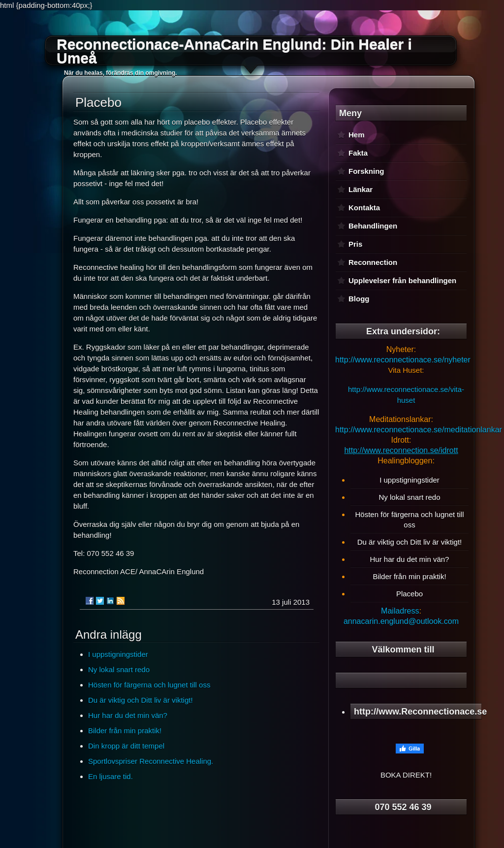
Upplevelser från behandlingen (402, 280)
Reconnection (373, 262)
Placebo (409, 594)
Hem (357, 135)
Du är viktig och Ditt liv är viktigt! (141, 700)
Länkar (361, 189)
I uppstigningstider (118, 654)
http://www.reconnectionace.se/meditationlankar (419, 430)
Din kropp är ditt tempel (126, 746)
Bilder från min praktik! (125, 731)
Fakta (358, 153)
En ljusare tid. (110, 776)
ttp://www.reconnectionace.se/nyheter (405, 360)
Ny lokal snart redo (119, 669)
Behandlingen (373, 226)
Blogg (359, 299)
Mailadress (400, 611)
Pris (355, 244)
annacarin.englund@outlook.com (401, 621)
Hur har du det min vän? (128, 715)
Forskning (366, 171)
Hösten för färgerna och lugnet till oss (149, 685)
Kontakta (364, 208)
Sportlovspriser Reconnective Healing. (151, 761)
